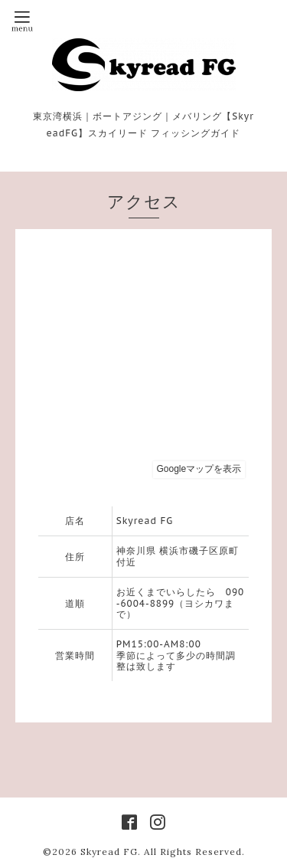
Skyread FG (109, 852)
